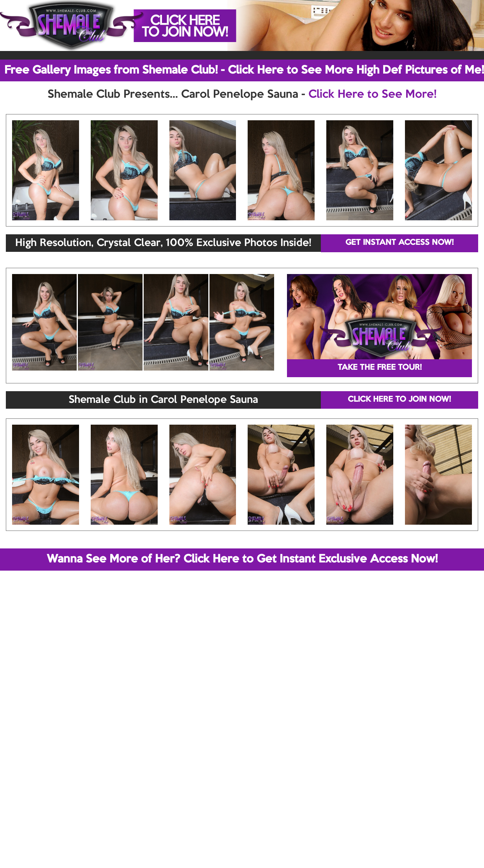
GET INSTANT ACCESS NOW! (400, 243)
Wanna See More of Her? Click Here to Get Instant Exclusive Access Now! (242, 559)
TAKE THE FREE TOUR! (380, 368)
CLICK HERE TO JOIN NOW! (399, 400)
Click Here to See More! (372, 95)
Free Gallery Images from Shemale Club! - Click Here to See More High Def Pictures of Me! (244, 70)
